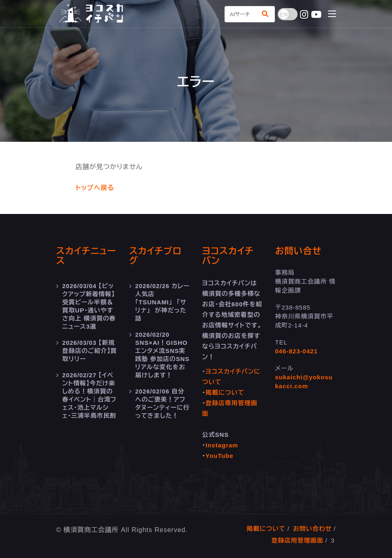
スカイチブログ (156, 256)
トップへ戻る (95, 188)
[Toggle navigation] (332, 14)
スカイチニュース (86, 256)
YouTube (220, 456)
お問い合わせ (313, 529)
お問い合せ (299, 251)
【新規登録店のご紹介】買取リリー (89, 351)
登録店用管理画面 (298, 540)
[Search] (241, 14)
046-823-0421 (297, 351)
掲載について (225, 392)
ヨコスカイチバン (228, 256)
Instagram (222, 445)
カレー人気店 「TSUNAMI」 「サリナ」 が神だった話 (161, 302)
